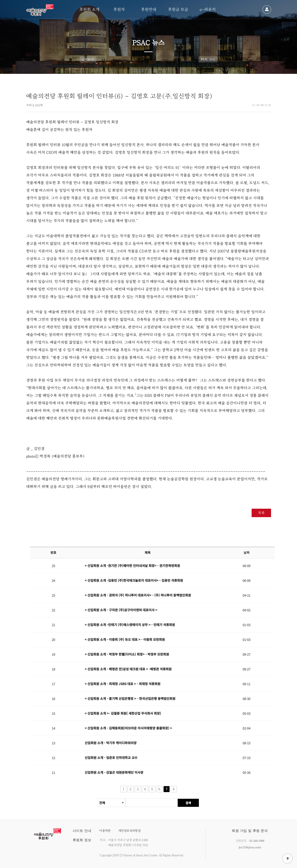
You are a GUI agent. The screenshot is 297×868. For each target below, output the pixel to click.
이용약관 (105, 831)
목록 (261, 513)
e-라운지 (208, 9)
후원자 (119, 9)
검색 (189, 805)
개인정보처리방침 (129, 831)
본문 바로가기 (0, 0)
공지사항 (88, 59)
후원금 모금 (178, 9)
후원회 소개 (89, 9)
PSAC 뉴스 (208, 59)
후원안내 (149, 9)
